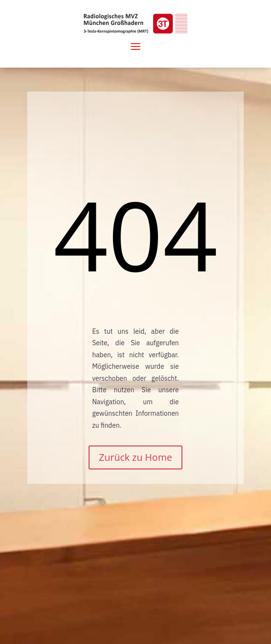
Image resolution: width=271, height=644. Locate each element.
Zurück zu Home (136, 457)
